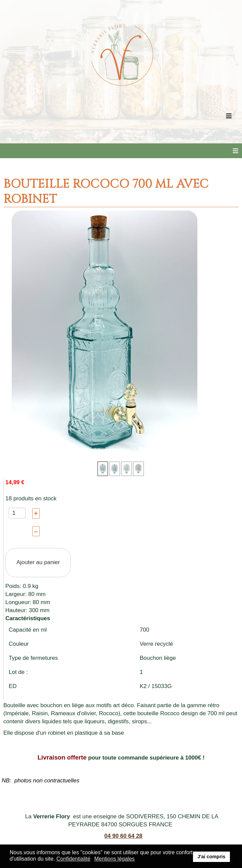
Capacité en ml (28, 630)
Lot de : (18, 672)
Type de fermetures (33, 658)
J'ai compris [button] (211, 857)
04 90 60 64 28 (123, 836)
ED (13, 686)
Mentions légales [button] (114, 859)
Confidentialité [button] (73, 859)
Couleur (19, 644)
